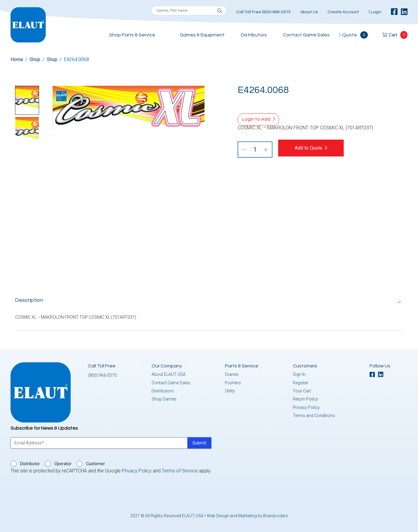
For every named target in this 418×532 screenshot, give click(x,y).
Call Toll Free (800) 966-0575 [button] (263, 12)
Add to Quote (309, 148)
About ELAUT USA (169, 374)
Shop (35, 59)
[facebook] (394, 12)
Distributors (254, 35)
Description (29, 300)
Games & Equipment (202, 35)
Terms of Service (180, 471)
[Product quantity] (255, 150)
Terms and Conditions (314, 416)
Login (375, 12)
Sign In (299, 374)
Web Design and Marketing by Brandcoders (247, 516)
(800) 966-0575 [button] (102, 375)
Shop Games (164, 399)
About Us (309, 12)
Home (17, 59)
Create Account (343, 12)
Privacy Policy (306, 407)
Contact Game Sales (306, 35)
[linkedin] (404, 12)
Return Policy (305, 399)
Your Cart (302, 391)
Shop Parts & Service (132, 35)
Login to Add (256, 119)
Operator (63, 464)
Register (301, 383)
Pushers (233, 383)
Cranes (232, 374)
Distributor (30, 464)
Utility (230, 391)
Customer (95, 464)
